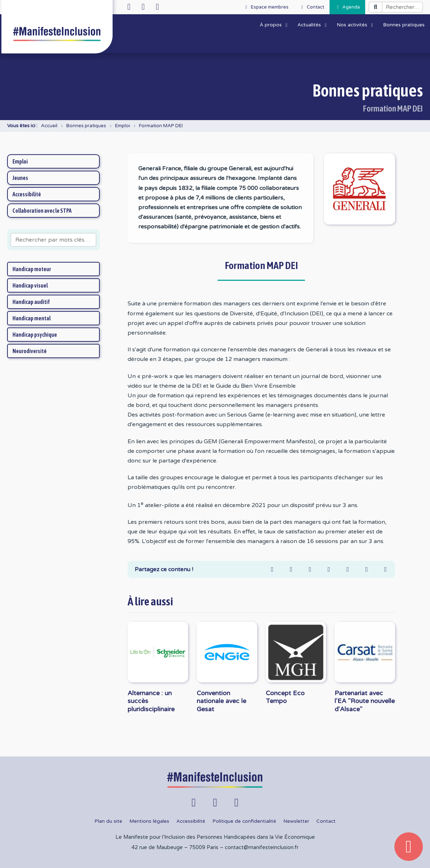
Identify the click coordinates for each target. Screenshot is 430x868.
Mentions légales (149, 821)
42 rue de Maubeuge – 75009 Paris (175, 848)
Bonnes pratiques (86, 126)
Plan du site (108, 821)
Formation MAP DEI (161, 126)
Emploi (123, 126)
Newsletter (296, 821)
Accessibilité (191, 821)
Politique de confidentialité (244, 821)
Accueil (49, 126)
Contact (326, 821)
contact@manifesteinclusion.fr (262, 848)
